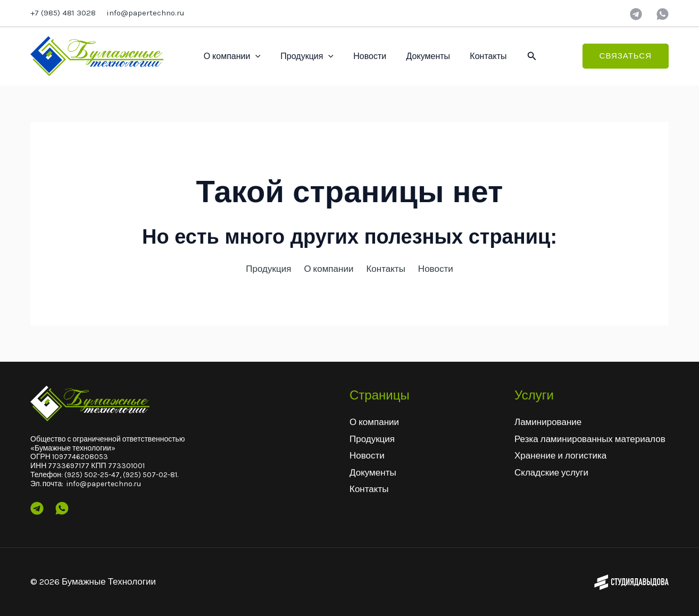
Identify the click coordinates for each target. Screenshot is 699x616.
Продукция (303, 56)
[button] (518, 56)
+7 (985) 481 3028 (63, 13)
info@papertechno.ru (145, 13)
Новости (363, 56)
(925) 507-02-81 (150, 475)
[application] (254, 56)
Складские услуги (551, 472)
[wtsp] (663, 14)
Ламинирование (548, 422)
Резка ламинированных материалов (590, 439)
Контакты (475, 56)
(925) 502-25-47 (92, 475)
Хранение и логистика (560, 455)
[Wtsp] (62, 508)
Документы (418, 56)
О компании (231, 56)
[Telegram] (636, 14)
